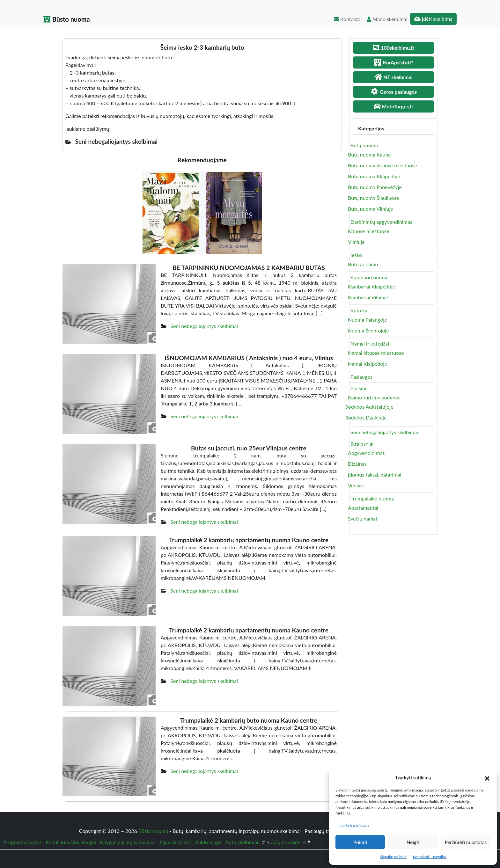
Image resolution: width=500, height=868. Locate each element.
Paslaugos (361, 377)
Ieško (356, 255)
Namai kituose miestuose (376, 353)
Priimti (360, 842)
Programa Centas (23, 842)
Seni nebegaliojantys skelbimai (204, 326)
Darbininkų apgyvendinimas (381, 222)
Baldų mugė (208, 842)
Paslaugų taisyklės (325, 831)
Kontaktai (348, 19)
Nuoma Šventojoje (368, 330)
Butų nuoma (364, 145)
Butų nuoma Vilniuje (371, 209)
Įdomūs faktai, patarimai (375, 474)
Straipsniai (362, 444)
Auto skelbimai (242, 842)
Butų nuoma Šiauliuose (373, 198)
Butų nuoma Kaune (369, 154)
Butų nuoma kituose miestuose (382, 165)
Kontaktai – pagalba (430, 857)
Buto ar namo (363, 264)
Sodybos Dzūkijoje (366, 417)
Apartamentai (363, 508)
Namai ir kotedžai (370, 343)
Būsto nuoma (67, 19)
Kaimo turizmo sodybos (374, 397)
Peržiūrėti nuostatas (466, 842)
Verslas (356, 485)
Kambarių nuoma (369, 277)
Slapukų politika (393, 857)
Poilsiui (358, 388)
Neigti (413, 842)
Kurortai (360, 310)
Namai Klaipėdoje (368, 364)
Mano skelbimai (387, 19)
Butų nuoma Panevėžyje (375, 187)
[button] (487, 777)
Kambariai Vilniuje (368, 297)
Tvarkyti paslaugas (354, 825)
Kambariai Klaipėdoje (371, 286)
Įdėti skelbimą (433, 19)
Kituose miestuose (368, 231)
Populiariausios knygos (71, 842)
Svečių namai (362, 518)
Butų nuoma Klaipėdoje (374, 176)
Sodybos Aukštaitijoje (369, 407)
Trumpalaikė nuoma (372, 498)
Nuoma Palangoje (368, 320)
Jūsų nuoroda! (286, 842)
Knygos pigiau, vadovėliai (128, 842)
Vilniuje (356, 242)
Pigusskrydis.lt (175, 842)
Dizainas (357, 464)
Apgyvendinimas (366, 453)
